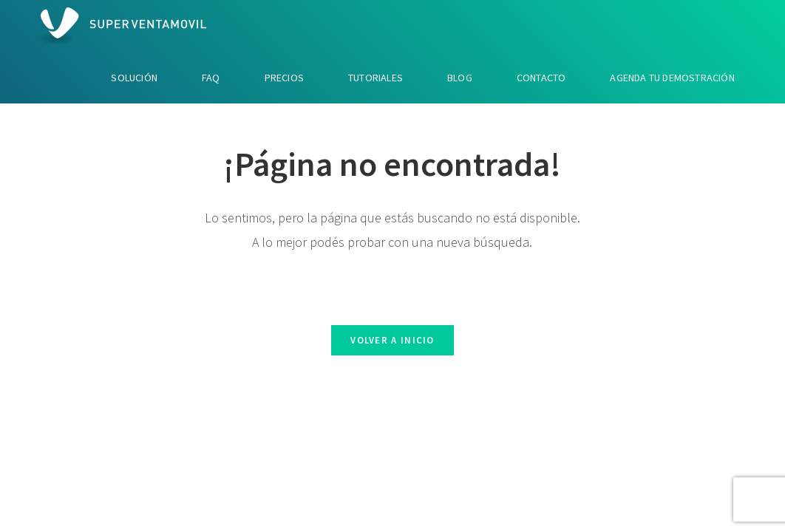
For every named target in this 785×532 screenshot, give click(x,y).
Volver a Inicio (392, 340)
